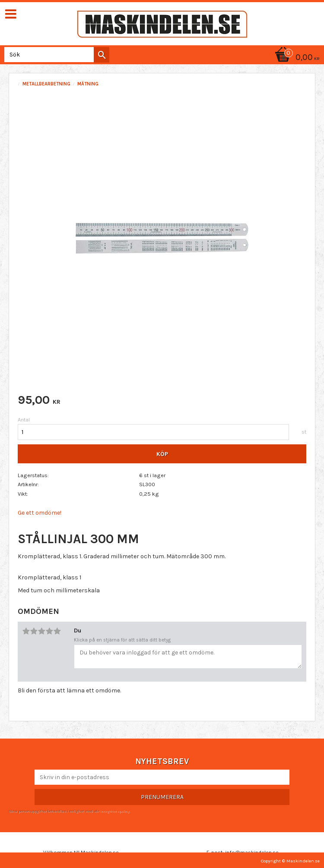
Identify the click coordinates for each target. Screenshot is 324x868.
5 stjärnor (57, 631)
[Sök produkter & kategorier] (55, 55)
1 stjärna (26, 631)
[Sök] (102, 55)
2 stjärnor (34, 631)
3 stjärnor (41, 631)
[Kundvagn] (296, 58)
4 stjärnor (49, 631)
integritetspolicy (114, 811)
